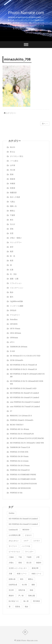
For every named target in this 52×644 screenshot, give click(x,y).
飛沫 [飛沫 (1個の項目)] (26, 607)
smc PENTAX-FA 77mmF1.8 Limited (25, 407)
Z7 (11, 411)
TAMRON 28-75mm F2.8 (20, 447)
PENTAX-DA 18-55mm (19, 456)
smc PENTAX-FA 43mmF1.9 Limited (25, 402)
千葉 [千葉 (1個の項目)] (20, 557)
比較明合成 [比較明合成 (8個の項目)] (13, 585)
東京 (12, 220)
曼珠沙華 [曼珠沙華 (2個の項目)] (35, 568)
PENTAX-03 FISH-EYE (19, 452)
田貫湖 (12, 188)
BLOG (12, 147)
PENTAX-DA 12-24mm (19, 461)
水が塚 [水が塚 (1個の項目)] (24, 585)
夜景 (12, 261)
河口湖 (12, 170)
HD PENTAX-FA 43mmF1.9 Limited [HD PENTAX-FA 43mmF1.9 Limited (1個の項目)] (23, 524)
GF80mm (14, 338)
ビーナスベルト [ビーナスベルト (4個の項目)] (15, 552)
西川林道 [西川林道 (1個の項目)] (36, 601)
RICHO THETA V (17, 425)
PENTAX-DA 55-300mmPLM (22, 434)
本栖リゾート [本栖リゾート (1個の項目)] (36, 574)
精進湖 (12, 179)
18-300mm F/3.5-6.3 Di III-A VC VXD (25, 356)
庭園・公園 (14, 279)
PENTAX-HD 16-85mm (19, 429)
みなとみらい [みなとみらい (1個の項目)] (14, 541)
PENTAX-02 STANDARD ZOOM (23, 479)
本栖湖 (12, 183)
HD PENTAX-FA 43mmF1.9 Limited (24, 397)
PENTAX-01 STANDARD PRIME (23, 475)
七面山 (12, 202)
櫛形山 (12, 211)
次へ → (45, 124)
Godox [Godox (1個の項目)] (12, 513)
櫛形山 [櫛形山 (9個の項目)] (31, 579)
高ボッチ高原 (15, 197)
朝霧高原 (13, 193)
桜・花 (12, 256)
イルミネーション (17, 288)
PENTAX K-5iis (16, 493)
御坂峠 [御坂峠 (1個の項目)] (39, 563)
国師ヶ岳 (13, 206)
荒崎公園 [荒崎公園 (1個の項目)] (31, 596)
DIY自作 (13, 310)
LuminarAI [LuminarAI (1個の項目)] (13, 530)
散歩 (12, 292)
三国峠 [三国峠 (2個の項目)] (11, 557)
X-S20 (12, 351)
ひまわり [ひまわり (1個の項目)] (28, 535)
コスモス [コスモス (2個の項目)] (36, 541)
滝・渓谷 (13, 274)
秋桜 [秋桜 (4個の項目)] (31, 590)
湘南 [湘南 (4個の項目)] (33, 585)
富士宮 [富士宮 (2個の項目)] (29, 563)
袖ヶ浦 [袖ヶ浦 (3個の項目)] (26, 601)
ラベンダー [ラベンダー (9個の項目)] (29, 552)
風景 (12, 251)
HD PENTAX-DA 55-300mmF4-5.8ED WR (27, 443)
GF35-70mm (15, 329)
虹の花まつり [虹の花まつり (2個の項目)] (14, 601)
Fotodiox (14, 319)
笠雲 (12, 233)
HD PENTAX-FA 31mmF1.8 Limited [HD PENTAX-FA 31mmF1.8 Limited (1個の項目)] (23, 519)
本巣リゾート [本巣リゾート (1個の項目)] (22, 574)
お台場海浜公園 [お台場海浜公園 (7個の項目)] (15, 535)
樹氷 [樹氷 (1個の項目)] (22, 579)
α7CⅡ (12, 342)
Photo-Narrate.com (26, 13)
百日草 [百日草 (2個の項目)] (11, 590)
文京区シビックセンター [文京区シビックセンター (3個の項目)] (18, 568)
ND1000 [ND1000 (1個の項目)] (26, 530)
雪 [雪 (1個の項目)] (10, 607)
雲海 (12, 229)
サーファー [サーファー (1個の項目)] (13, 546)
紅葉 (12, 270)
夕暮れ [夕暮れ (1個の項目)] (11, 563)
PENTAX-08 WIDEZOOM (20, 488)
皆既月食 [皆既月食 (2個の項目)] (22, 590)
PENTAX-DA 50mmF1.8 (20, 470)
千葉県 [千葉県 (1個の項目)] (29, 557)
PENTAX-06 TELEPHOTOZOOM (23, 484)
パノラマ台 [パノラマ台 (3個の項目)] (26, 546)
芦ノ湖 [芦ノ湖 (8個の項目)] (21, 596)
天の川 (12, 224)
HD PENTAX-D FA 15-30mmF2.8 (23, 369)
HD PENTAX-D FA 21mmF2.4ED (23, 388)
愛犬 (12, 297)
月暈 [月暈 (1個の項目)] (10, 574)
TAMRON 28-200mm (19, 347)
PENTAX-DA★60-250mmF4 (22, 420)
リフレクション (16, 283)
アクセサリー (15, 315)
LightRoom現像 (16, 301)
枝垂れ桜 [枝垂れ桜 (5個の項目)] (12, 579)
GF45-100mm (15, 333)
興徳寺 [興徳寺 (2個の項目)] (11, 596)
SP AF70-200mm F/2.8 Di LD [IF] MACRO (27, 438)
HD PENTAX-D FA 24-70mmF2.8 (23, 365)
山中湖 (12, 165)
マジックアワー (16, 242)
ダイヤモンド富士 (17, 156)
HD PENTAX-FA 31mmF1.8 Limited (24, 393)
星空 (12, 247)
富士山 (12, 152)
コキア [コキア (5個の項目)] (26, 541)
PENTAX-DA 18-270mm (20, 465)
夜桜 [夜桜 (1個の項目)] (20, 563)
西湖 (12, 174)
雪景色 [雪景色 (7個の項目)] (18, 607)
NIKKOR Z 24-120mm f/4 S (21, 416)
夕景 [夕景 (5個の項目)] (38, 557)
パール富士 (14, 161)
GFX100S (14, 324)
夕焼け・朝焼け (16, 238)
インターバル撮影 (17, 306)
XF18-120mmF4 (17, 360)
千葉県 (12, 215)
